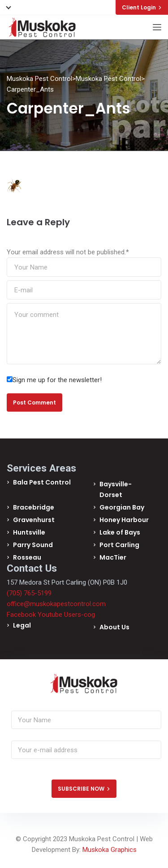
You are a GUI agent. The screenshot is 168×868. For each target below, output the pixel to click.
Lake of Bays (120, 532)
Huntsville (29, 532)
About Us (114, 627)
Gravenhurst (34, 520)
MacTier (113, 557)
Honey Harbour (124, 520)
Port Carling (119, 545)
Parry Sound (33, 545)
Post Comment (34, 402)
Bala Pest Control (42, 482)
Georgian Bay (122, 507)
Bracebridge (34, 507)
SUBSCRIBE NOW (84, 789)
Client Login (142, 7)
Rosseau (27, 557)
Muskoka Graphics (110, 850)
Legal (22, 625)
